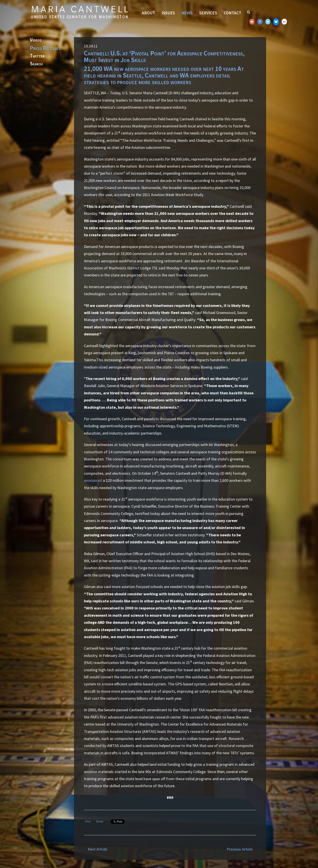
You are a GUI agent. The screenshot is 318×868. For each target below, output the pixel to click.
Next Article (97, 849)
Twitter (37, 56)
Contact (232, 13)
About (148, 13)
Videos (36, 40)
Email (100, 821)
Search (36, 64)
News (187, 13)
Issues (168, 13)
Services (208, 13)
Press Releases (45, 48)
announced (93, 480)
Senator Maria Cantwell (79, 12)
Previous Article (239, 849)
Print (88, 821)
